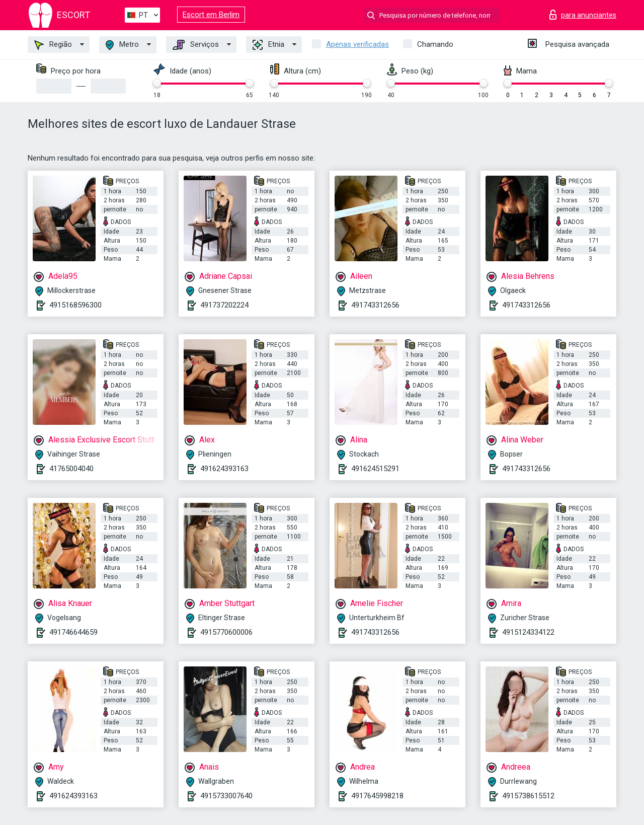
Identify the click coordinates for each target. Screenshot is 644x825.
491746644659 (73, 632)
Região (53, 45)
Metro (122, 45)
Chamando (435, 44)
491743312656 (375, 305)
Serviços (196, 45)
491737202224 (224, 305)
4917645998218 (377, 796)
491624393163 (224, 469)
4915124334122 (528, 632)
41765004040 (71, 469)
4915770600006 (226, 632)
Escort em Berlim (211, 15)
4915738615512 (528, 796)
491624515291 (375, 469)
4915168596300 (75, 305)
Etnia (268, 45)
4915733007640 (226, 796)
